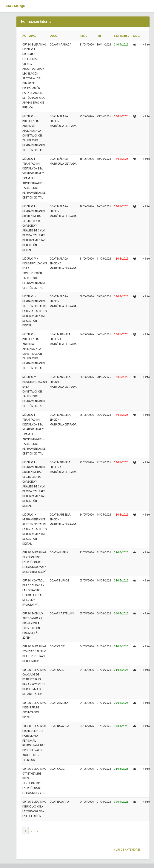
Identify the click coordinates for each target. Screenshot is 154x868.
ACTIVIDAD (29, 36)
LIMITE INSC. (122, 36)
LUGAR (54, 36)
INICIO (84, 36)
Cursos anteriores (127, 850)
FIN (99, 36)
